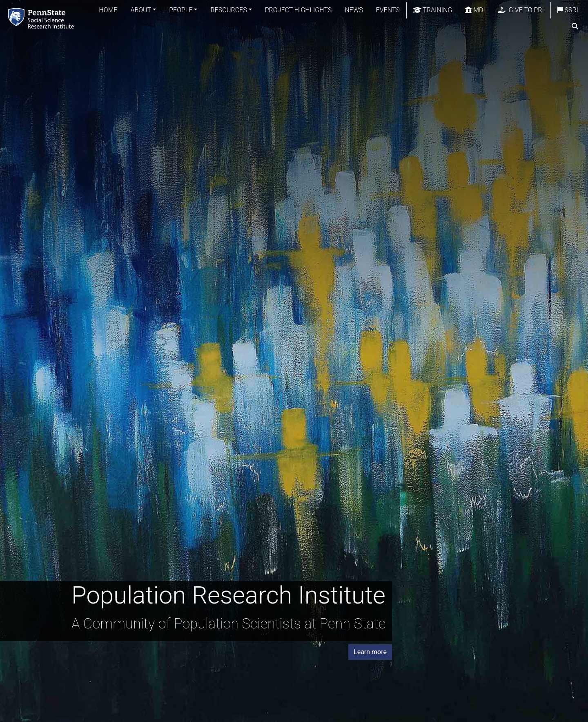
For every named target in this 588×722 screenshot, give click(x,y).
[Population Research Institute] (42, 18)
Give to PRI (521, 10)
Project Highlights (298, 10)
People (181, 10)
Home (108, 10)
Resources (228, 10)
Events (388, 10)
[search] (575, 27)
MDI (475, 10)
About (141, 10)
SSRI (568, 10)
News (354, 10)
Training (433, 10)
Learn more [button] (370, 652)
